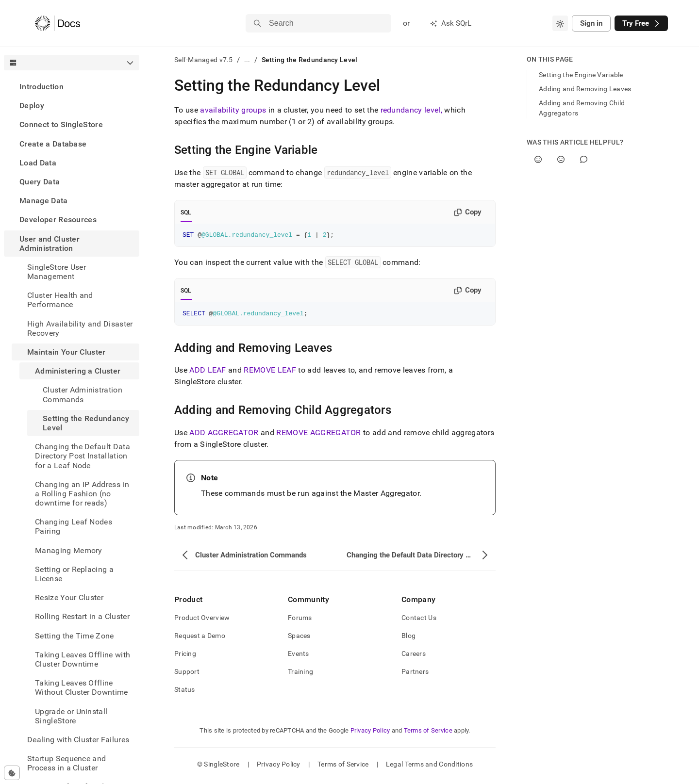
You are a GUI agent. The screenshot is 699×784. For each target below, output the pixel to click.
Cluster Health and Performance (60, 300)
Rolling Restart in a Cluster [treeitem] (82, 616)
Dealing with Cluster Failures (78, 740)
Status (185, 692)
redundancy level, (411, 110)
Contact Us (419, 621)
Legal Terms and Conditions (429, 767)
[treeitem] (72, 87)
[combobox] (560, 23)
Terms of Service (428, 733)
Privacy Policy (370, 733)
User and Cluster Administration (50, 244)
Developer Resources (58, 220)
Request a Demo (200, 638)
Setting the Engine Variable (581, 75)
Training (300, 674)
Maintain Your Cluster (67, 352)
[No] (561, 159)
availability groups (233, 110)
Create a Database (53, 144)
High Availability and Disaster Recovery (80, 328)
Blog (408, 638)
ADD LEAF (208, 373)
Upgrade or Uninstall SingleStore (71, 716)
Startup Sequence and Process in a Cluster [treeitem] (67, 763)
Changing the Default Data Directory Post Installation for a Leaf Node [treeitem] (83, 456)
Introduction (42, 87)
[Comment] (584, 159)
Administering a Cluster (78, 371)
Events (299, 656)
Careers (414, 656)
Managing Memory (69, 550)
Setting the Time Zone (75, 636)
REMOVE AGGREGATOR (318, 435)
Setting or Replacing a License (74, 574)
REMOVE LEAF (270, 373)
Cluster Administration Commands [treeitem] (83, 394)
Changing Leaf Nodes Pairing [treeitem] (74, 526)
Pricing (185, 656)
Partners (415, 674)
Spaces (299, 638)
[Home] (58, 23)
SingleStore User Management (57, 272)
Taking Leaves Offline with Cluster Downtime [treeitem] (83, 659)
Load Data (38, 163)
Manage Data (44, 201)
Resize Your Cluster (69, 597)
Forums (300, 621)
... (247, 60)
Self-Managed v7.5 (204, 60)
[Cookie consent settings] (12, 773)
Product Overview (202, 621)
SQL (186, 212)
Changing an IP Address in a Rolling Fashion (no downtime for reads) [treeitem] (82, 494)
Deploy (32, 106)
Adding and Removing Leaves (585, 89)
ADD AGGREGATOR (224, 435)
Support (187, 674)
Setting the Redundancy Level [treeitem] (86, 423)
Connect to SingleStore (61, 124)
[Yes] (538, 159)
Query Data (40, 182)
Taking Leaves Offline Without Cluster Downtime (82, 687)
